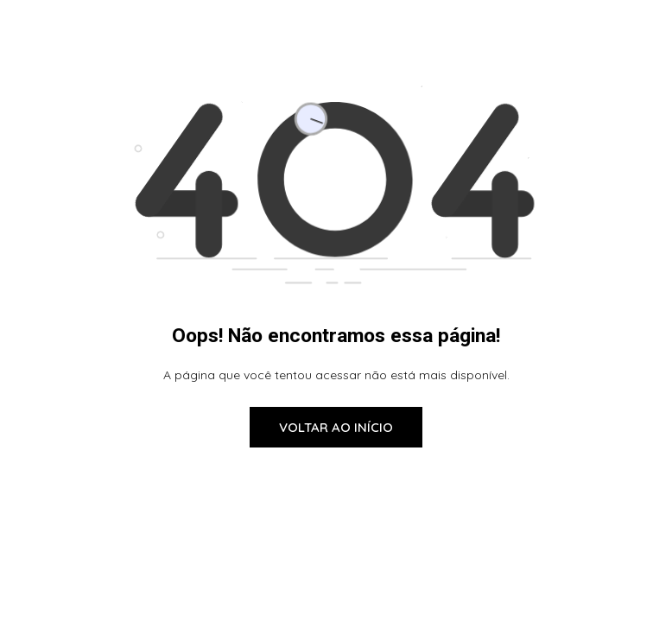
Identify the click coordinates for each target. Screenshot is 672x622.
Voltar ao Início (336, 427)
